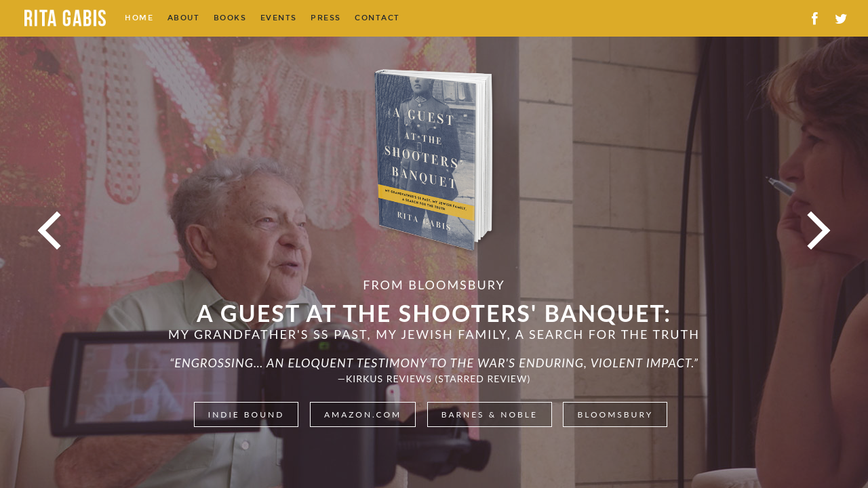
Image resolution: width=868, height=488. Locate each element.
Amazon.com (363, 414)
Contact (377, 18)
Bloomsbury (615, 414)
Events (279, 18)
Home (139, 18)
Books (230, 18)
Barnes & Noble (490, 414)
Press (326, 18)
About (184, 18)
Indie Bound (246, 414)
